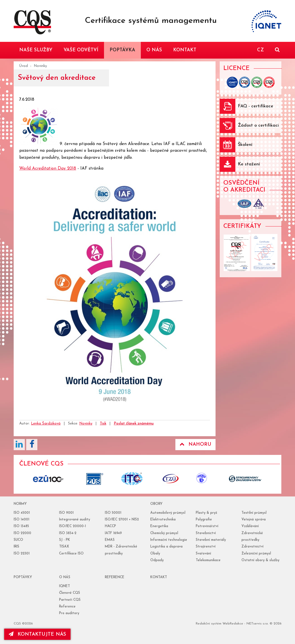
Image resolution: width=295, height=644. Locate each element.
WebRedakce (233, 624)
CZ (260, 50)
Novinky (40, 66)
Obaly (155, 554)
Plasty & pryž (206, 513)
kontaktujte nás (37, 634)
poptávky (23, 577)
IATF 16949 (113, 533)
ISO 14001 (21, 520)
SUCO (18, 540)
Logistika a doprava (166, 547)
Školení (245, 145)
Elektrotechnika (163, 520)
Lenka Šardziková (46, 424)
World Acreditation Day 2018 (48, 169)
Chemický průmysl (164, 533)
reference (115, 577)
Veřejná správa (254, 520)
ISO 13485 (21, 526)
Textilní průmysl (254, 513)
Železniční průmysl (256, 554)
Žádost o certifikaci (258, 126)
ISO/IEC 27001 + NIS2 (122, 520)
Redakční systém (209, 624)
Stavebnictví (206, 533)
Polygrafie (204, 520)
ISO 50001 (113, 513)
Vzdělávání (250, 526)
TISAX (64, 547)
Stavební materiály (211, 540)
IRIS (16, 547)
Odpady (157, 560)
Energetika (159, 526)
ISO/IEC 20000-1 (72, 526)
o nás (65, 577)
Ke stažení (249, 164)
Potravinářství (207, 526)
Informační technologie (169, 540)
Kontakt (159, 577)
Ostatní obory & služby (260, 560)
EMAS (110, 540)
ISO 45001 (22, 513)
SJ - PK (65, 540)
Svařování (203, 554)
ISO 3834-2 (68, 533)
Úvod (24, 66)
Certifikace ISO (71, 554)
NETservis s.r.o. (257, 624)
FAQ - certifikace (256, 106)
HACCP (110, 526)
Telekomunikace (208, 560)
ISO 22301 (22, 554)
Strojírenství (206, 547)
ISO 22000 (22, 533)
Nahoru (195, 444)
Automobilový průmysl (168, 513)
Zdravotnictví (252, 547)
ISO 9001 (66, 513)
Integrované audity (75, 520)
